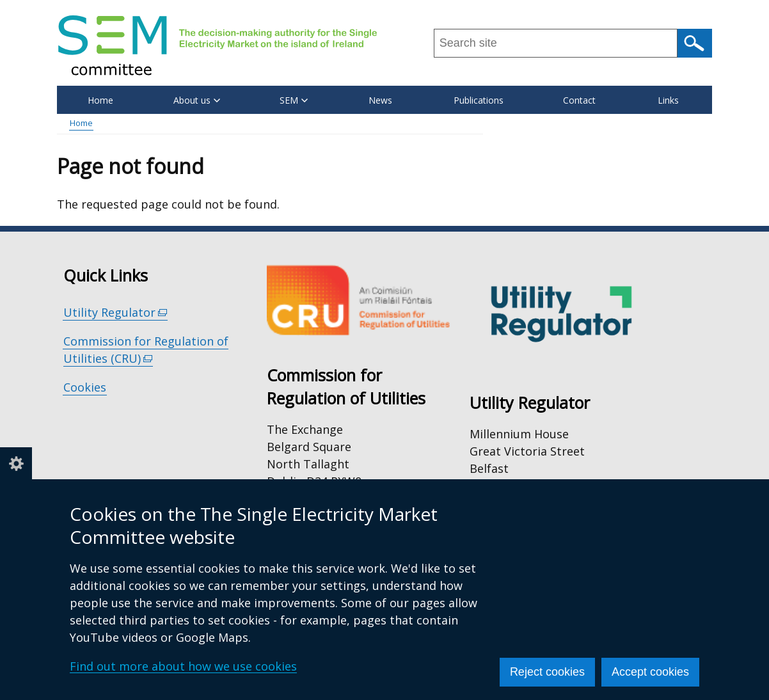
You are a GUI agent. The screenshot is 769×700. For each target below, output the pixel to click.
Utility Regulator (115, 313)
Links (668, 100)
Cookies (85, 387)
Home (100, 100)
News (380, 100)
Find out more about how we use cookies (183, 666)
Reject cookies (547, 672)
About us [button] (197, 100)
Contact (579, 100)
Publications (479, 100)
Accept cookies (650, 672)
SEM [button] (294, 100)
